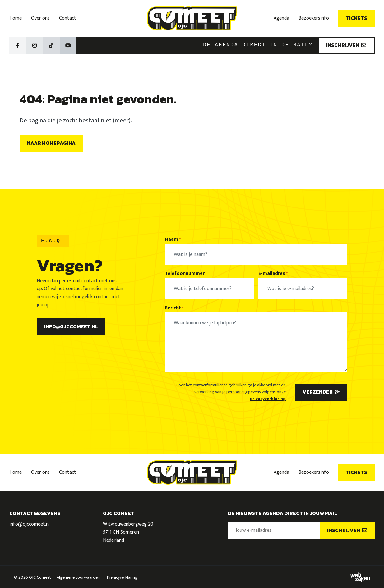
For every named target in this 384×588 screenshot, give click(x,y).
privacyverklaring (268, 399)
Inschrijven (346, 45)
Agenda (281, 18)
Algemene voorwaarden (78, 577)
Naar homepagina (51, 143)
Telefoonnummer (185, 274)
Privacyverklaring (122, 577)
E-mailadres (273, 274)
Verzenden (321, 392)
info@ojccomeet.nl (71, 326)
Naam (173, 239)
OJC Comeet (40, 577)
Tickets (356, 18)
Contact (68, 18)
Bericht (174, 308)
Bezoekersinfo (314, 18)
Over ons (40, 18)
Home (16, 18)
